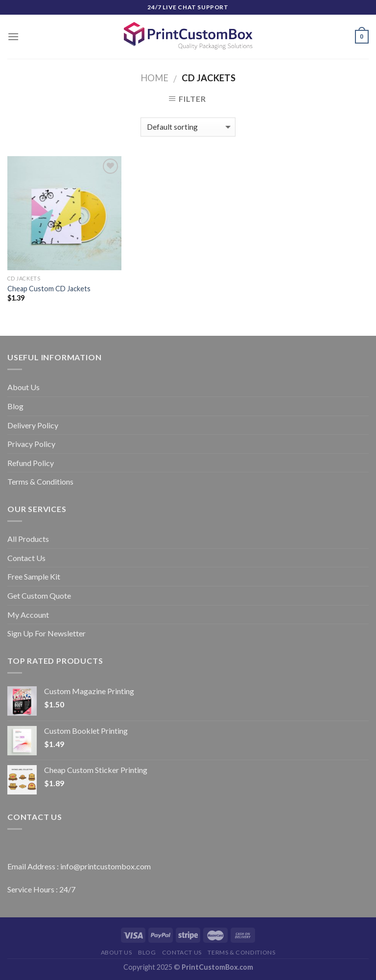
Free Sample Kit (34, 576)
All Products (28, 539)
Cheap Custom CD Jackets (49, 289)
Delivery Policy (33, 425)
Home (154, 78)
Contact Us (26, 558)
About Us (23, 387)
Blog (15, 406)
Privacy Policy (31, 444)
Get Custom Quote (39, 595)
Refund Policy (31, 463)
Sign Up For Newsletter (47, 633)
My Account (28, 615)
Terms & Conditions (40, 481)
